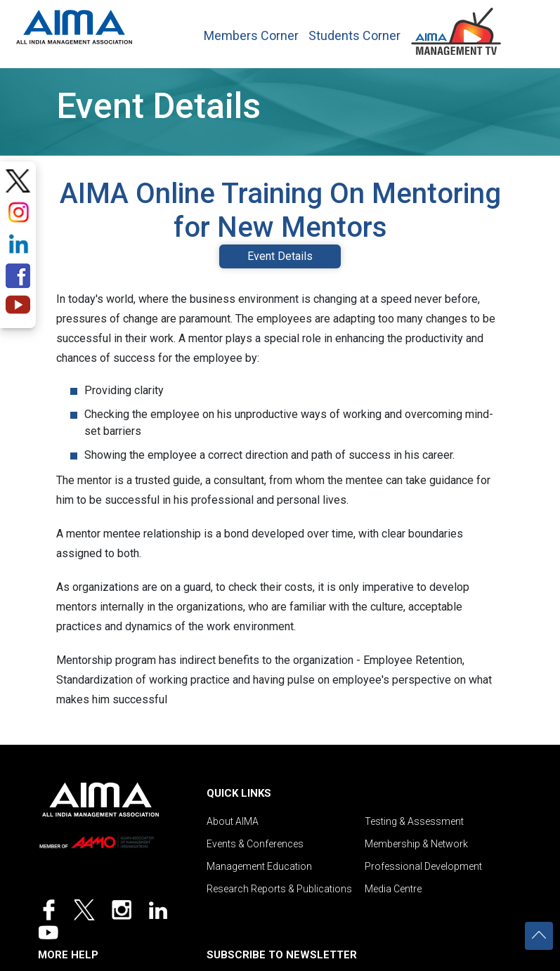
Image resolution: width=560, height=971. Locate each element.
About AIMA (233, 821)
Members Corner (251, 36)
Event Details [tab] (280, 256)
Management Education (259, 866)
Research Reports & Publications (279, 889)
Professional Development (423, 866)
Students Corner (354, 36)
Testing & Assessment (414, 821)
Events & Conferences (255, 844)
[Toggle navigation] (526, 27)
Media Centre (393, 889)
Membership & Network (416, 844)
